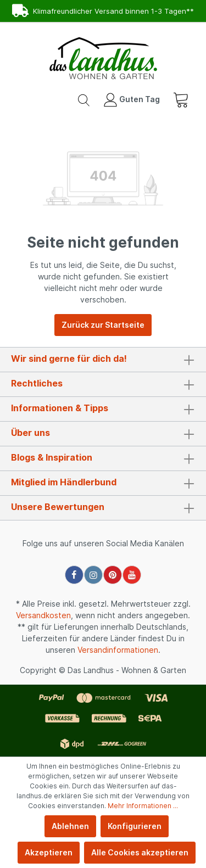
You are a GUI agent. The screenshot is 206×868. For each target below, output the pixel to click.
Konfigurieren (135, 826)
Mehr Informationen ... (143, 806)
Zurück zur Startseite (103, 325)
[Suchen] (84, 99)
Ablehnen (70, 826)
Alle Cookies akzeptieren (140, 852)
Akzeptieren (49, 852)
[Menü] (26, 99)
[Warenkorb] (181, 99)
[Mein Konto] (132, 99)
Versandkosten (43, 615)
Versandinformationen (118, 650)
